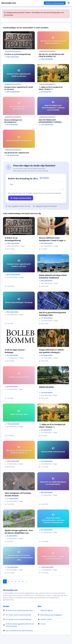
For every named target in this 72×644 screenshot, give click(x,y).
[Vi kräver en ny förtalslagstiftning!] (19, 45)
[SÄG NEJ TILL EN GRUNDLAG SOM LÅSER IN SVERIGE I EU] (53, 46)
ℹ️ (21, 51)
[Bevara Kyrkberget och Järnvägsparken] (19, 112)
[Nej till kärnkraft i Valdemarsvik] (19, 144)
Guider (6, 606)
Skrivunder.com (9, 3)
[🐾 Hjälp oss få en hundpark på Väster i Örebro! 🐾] (53, 79)
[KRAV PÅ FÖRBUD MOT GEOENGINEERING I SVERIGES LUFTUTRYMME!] (53, 112)
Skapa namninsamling (21, 198)
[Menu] (69, 3)
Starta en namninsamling (55, 3)
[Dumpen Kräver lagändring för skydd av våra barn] (19, 79)
